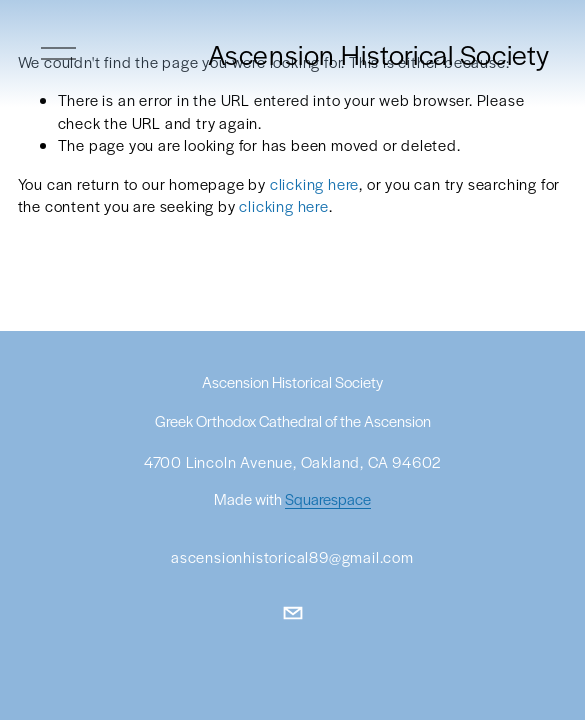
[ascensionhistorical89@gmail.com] (293, 613)
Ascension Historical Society (379, 53)
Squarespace (328, 500)
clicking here (314, 183)
